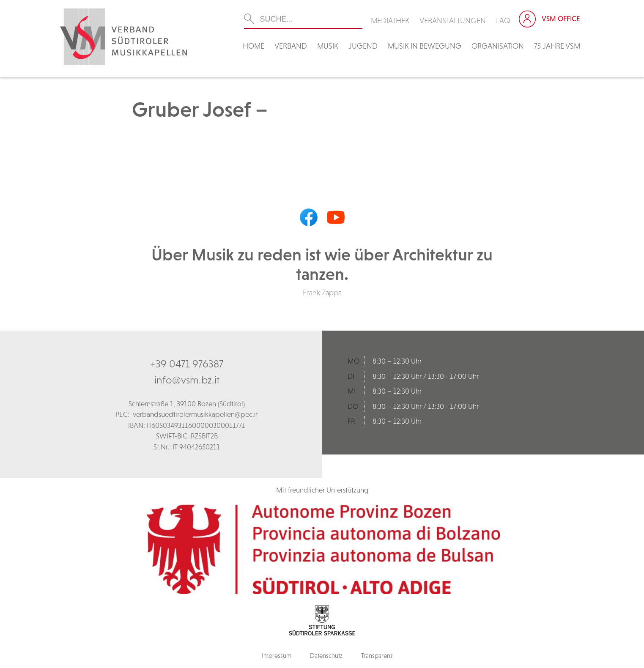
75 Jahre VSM (557, 46)
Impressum (277, 656)
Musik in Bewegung (425, 46)
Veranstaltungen (453, 21)
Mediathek (390, 21)
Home (253, 46)
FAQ (503, 21)
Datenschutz (326, 656)
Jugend (363, 46)
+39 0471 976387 (187, 364)
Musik (328, 46)
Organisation (498, 46)
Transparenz (377, 656)
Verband (291, 46)
